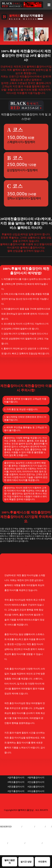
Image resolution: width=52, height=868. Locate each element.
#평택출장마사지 (36, 778)
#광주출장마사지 (16, 778)
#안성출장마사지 (36, 782)
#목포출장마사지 (16, 782)
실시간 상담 (26, 862)
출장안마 (17, 827)
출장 (48, 827)
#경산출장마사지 (36, 787)
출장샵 (3, 843)
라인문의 (42, 862)
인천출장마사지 (34, 843)
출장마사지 (28, 827)
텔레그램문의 (10, 862)
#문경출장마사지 (16, 787)
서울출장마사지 (16, 843)
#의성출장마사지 (36, 791)
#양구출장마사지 (16, 791)
